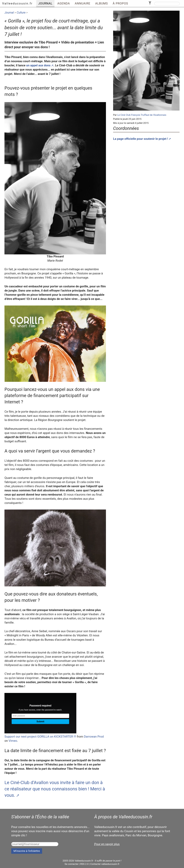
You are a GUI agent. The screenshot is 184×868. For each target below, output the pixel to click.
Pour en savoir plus (107, 844)
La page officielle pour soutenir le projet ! (141, 139)
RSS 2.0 (84, 864)
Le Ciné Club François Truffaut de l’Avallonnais (142, 115)
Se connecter (72, 864)
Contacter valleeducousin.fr (105, 864)
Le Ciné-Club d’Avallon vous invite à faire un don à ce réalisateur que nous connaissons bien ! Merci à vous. (55, 789)
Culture (21, 13)
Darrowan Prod (94, 737)
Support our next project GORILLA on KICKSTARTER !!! (40, 737)
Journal (9, 13)
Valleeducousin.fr (17, 3)
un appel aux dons (38, 65)
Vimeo (13, 741)
